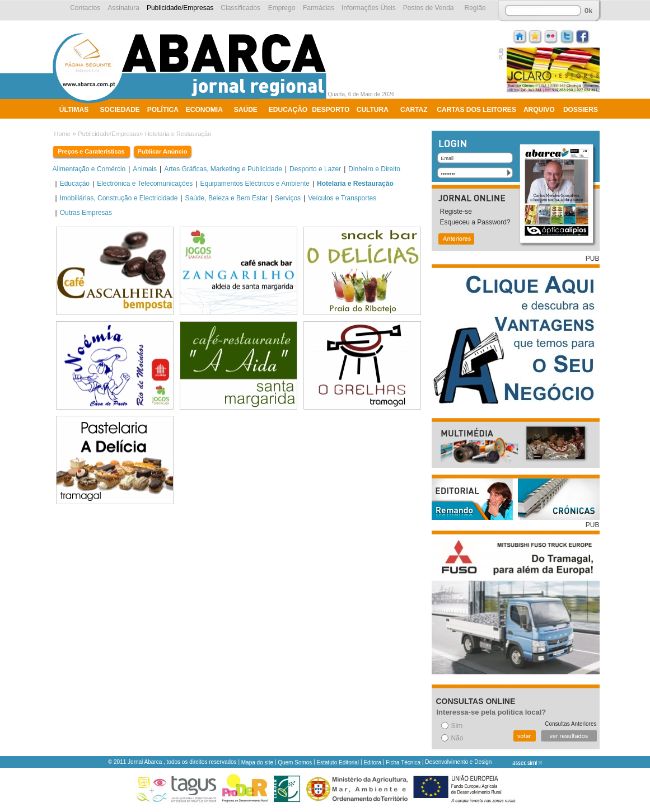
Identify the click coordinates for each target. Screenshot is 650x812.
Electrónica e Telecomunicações (145, 184)
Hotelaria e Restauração (178, 134)
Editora (372, 762)
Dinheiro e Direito (374, 169)
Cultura (373, 110)
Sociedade (120, 110)
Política (163, 110)
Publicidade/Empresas (108, 134)
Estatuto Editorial (338, 762)
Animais (145, 169)
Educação (288, 110)
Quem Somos (295, 762)
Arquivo (539, 110)
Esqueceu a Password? (475, 222)
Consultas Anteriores (570, 724)
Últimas (74, 110)
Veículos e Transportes (342, 198)
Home (62, 134)
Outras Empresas (86, 213)
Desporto (331, 110)
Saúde (246, 110)
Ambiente (77, 124)
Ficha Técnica (403, 762)
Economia (204, 110)
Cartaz (414, 110)
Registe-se (456, 212)
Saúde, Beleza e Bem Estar (226, 198)
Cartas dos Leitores (476, 110)
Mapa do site (257, 762)
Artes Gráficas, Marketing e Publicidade (223, 169)
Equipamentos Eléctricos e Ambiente (254, 184)
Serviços (288, 198)
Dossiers (581, 110)
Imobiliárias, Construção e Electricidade (119, 198)
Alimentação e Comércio (89, 169)
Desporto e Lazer (315, 169)
